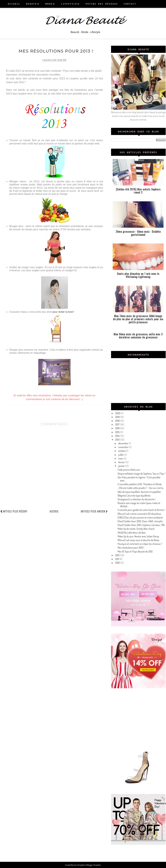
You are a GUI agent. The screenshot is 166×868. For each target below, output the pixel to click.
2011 (117, 559)
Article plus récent (15, 511)
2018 (118, 421)
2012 (118, 555)
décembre (123, 443)
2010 (118, 563)
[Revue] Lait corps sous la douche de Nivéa (138, 540)
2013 (118, 440)
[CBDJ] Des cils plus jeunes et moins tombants (140, 518)
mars (121, 458)
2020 (118, 413)
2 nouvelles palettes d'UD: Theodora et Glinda (139, 484)
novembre (123, 447)
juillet (121, 455)
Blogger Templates (94, 865)
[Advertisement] (138, 719)
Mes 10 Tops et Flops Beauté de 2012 (135, 552)
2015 (118, 432)
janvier (122, 466)
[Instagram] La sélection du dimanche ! (136, 499)
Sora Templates (79, 865)
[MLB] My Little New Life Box (131, 533)
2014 (118, 436)
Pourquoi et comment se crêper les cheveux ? (140, 544)
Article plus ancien (94, 511)
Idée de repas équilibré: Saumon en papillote (139, 492)
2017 (118, 424)
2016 (118, 428)
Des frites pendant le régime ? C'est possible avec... (139, 479)
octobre (122, 451)
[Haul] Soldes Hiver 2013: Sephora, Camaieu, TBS (141, 525)
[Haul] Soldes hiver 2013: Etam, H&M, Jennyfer (140, 521)
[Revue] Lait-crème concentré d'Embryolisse (139, 514)
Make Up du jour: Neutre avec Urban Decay (138, 536)
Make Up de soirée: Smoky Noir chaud (136, 529)
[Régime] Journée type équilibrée (134, 496)
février (122, 462)
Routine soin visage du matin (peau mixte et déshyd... (139, 505)
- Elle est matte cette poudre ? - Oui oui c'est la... (141, 488)
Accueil (54, 511)
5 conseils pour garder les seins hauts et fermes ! (141, 510)
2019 (118, 417)
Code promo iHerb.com (129, 470)
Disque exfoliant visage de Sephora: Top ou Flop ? (141, 474)
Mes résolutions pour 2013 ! (131, 548)
